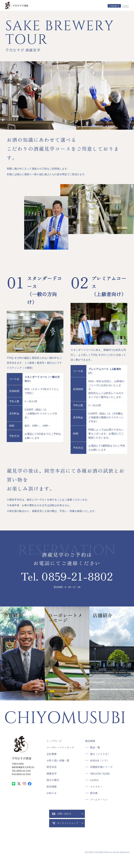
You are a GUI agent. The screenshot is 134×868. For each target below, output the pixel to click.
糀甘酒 (94, 793)
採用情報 (52, 786)
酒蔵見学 (52, 773)
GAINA (94, 780)
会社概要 (52, 754)
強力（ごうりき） (100, 754)
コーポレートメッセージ (60, 747)
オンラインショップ (65, 823)
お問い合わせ (62, 814)
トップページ (54, 741)
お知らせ (52, 793)
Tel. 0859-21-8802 (67, 576)
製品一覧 (95, 747)
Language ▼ (114, 6)
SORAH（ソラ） (100, 760)
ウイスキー (96, 786)
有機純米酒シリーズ (101, 767)
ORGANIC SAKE (100, 773)
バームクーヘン (99, 799)
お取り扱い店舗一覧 (58, 760)
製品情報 (90, 741)
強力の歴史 (53, 780)
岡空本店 (52, 767)
